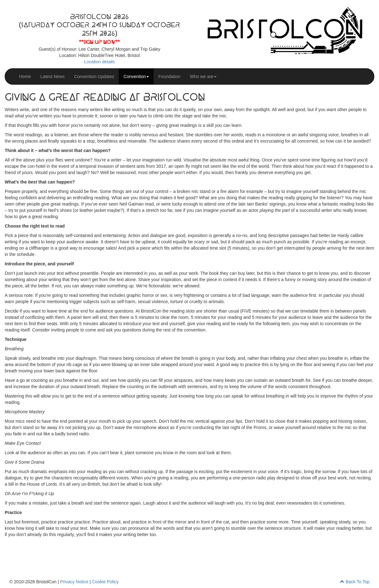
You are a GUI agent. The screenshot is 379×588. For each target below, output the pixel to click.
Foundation (169, 76)
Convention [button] (136, 76)
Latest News (52, 76)
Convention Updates (94, 76)
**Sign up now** (99, 42)
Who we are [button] (203, 76)
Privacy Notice (74, 582)
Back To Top (355, 582)
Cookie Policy (105, 582)
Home (25, 76)
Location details (99, 62)
